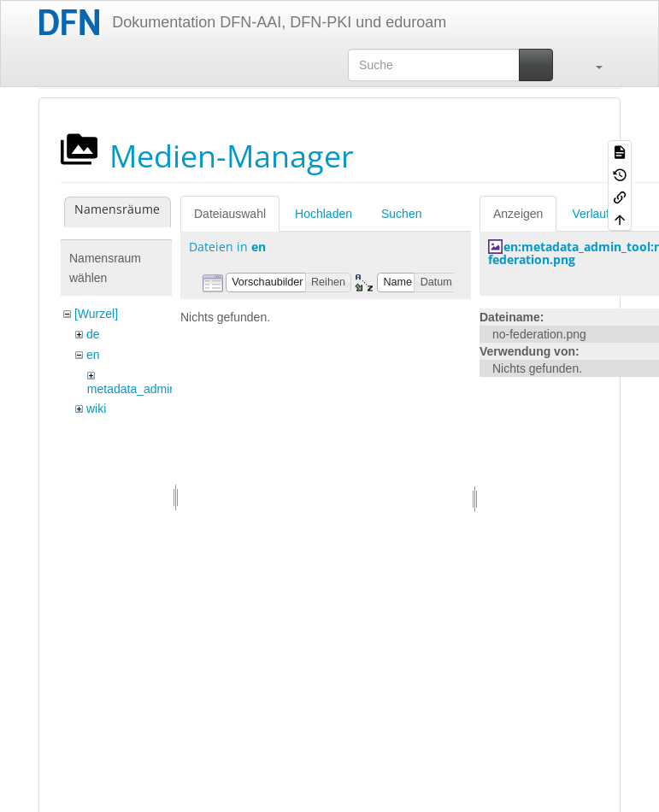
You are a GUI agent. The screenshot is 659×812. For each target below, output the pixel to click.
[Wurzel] (96, 314)
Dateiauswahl (230, 214)
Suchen (401, 214)
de (93, 334)
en (93, 355)
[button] (591, 65)
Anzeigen (518, 214)
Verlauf (591, 214)
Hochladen (324, 214)
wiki (96, 409)
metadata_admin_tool (145, 389)
